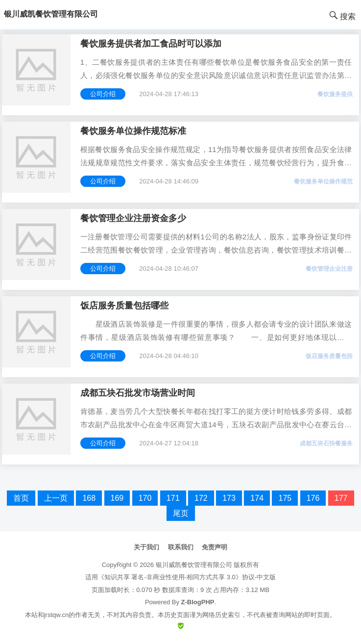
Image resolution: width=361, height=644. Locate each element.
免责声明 (215, 547)
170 (145, 498)
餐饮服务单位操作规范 (323, 181)
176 (313, 498)
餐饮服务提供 (335, 94)
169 (117, 498)
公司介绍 (103, 94)
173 (229, 498)
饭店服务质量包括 (329, 356)
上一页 (56, 498)
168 (89, 498)
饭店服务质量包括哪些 (124, 306)
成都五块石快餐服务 (326, 443)
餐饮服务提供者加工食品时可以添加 (151, 44)
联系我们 (181, 547)
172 (201, 498)
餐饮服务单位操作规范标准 (133, 131)
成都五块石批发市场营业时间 (138, 393)
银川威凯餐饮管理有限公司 (194, 565)
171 (173, 498)
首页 (21, 498)
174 (257, 498)
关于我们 (146, 547)
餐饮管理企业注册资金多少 (133, 218)
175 (285, 498)
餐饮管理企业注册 (329, 269)
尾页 (181, 513)
